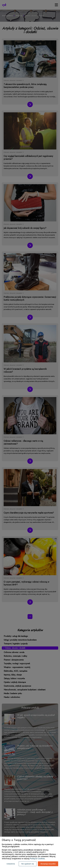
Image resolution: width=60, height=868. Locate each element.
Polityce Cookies (37, 858)
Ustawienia (11, 864)
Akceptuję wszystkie (48, 864)
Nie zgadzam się (28, 864)
